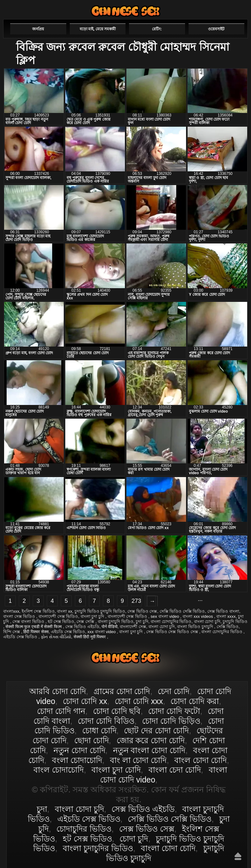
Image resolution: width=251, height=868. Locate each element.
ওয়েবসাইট (216, 29)
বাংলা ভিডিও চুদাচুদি (196, 627)
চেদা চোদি (174, 691)
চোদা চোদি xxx (139, 701)
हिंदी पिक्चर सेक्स (36, 632)
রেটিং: (157, 29)
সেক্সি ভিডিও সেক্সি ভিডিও (182, 611)
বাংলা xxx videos (198, 616)
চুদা (42, 809)
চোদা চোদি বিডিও (106, 721)
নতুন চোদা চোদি (79, 750)
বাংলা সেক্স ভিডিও (20, 616)
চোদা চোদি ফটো (174, 711)
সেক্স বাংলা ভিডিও (29, 621)
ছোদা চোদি (92, 740)
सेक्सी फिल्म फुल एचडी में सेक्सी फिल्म (34, 627)
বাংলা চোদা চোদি (125, 11)
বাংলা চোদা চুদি (207, 621)
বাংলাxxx (11, 611)
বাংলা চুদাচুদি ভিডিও (116, 621)
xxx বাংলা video (102, 632)
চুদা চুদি (142, 621)
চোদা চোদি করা (195, 701)
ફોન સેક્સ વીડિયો (56, 637)
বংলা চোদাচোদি (77, 760)
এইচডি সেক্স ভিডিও (68, 632)
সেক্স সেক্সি (86, 621)
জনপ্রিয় (38, 29)
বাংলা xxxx (226, 616)
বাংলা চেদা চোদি (175, 770)
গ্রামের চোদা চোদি (122, 691)
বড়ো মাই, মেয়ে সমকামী (98, 29)
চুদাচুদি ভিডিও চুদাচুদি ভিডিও (100, 611)
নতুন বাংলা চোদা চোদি (149, 750)
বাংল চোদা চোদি (201, 760)
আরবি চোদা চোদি (58, 691)
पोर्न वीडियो (110, 627)
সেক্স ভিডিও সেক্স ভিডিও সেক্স (173, 632)
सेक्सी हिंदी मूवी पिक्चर (90, 637)
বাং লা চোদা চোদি (138, 760)
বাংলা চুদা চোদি (116, 770)
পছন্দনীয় (229, 9)
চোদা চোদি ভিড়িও (171, 721)
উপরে (238, 856)
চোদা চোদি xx (85, 701)
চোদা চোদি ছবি (117, 711)
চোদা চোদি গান (61, 711)
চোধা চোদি (99, 730)
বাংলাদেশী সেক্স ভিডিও (58, 616)
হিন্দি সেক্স (12, 632)
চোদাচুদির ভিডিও (84, 829)
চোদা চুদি (134, 839)
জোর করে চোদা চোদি (151, 740)
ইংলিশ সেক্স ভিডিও (38, 611)
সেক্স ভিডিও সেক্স (142, 611)
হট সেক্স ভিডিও (61, 621)
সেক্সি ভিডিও (228, 627)
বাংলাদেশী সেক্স (133, 627)
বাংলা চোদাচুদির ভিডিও (171, 621)
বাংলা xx (65, 611)
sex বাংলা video (165, 616)
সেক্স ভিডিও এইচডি (82, 627)
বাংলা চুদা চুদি (93, 616)
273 (136, 601)
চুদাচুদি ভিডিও (235, 621)
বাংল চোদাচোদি (59, 770)
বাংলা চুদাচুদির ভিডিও (98, 848)
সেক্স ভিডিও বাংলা (223, 611)
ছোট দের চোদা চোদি (156, 730)
